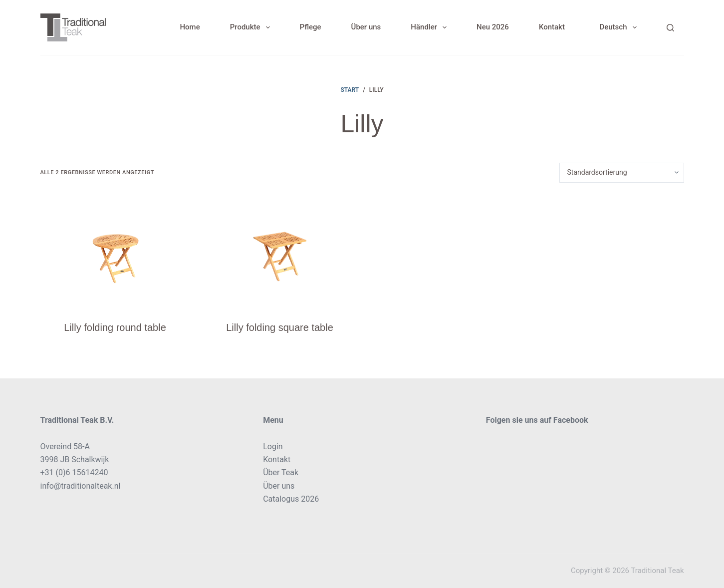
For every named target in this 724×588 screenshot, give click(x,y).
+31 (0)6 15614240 (74, 472)
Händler (431, 27)
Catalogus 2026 (291, 499)
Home (190, 27)
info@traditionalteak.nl (81, 486)
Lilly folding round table (115, 327)
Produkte (252, 27)
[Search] (670, 28)
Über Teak (281, 472)
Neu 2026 (493, 27)
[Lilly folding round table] (115, 251)
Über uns (366, 27)
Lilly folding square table (280, 327)
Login (273, 446)
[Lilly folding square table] (280, 251)
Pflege (311, 27)
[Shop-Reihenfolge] (622, 173)
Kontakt (552, 27)
